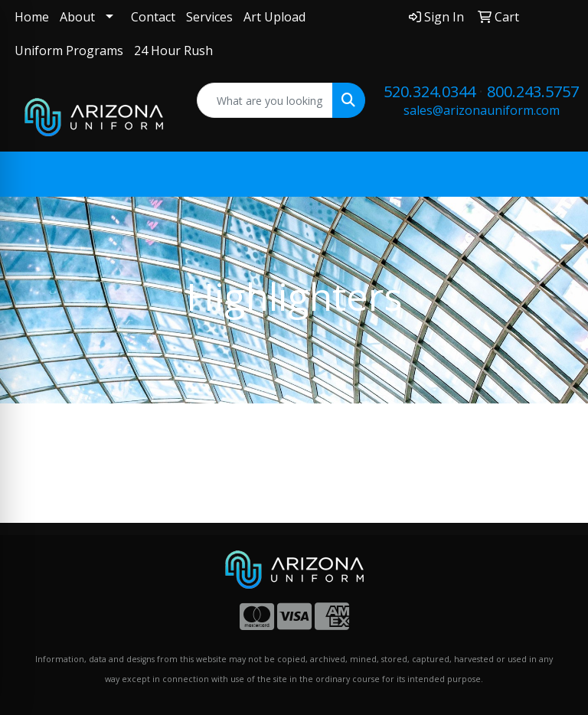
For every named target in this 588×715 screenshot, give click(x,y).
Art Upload (274, 17)
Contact (153, 17)
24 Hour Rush (173, 51)
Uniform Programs (69, 51)
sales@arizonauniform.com (482, 110)
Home (32, 17)
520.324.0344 (430, 91)
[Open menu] (557, 175)
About (77, 17)
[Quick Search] (265, 100)
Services (209, 17)
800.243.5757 (533, 91)
